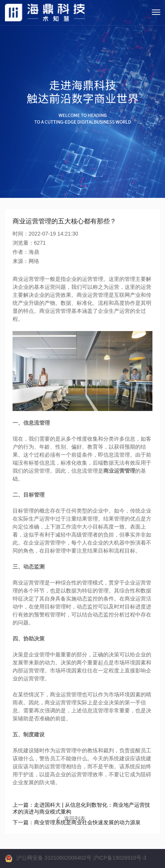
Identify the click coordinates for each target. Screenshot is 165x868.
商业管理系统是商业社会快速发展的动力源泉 (77, 822)
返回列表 (71, 819)
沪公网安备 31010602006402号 (54, 858)
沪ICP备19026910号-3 (120, 858)
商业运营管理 (119, 471)
